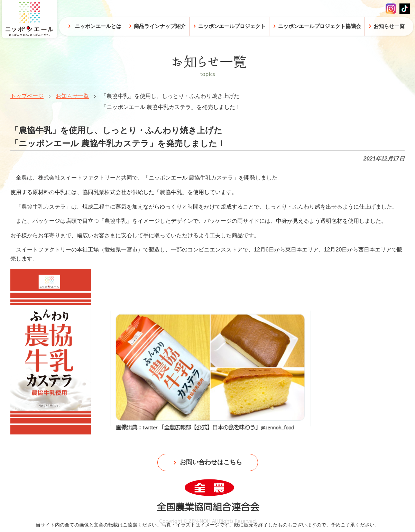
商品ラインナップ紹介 (160, 26)
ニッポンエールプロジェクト (232, 26)
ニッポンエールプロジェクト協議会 (320, 26)
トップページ (27, 96)
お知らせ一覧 (72, 96)
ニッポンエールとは (98, 26)
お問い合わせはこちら (211, 462)
